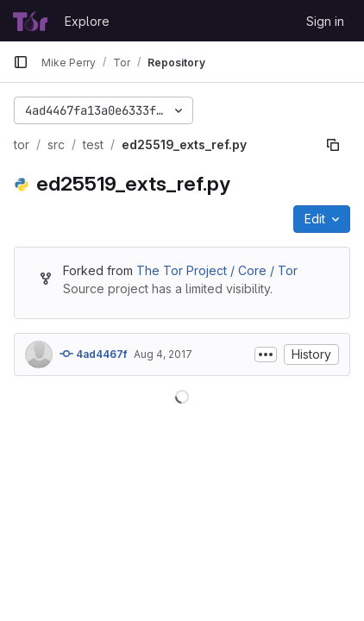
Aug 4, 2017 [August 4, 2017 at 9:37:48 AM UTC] (163, 354)
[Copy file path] (333, 145)
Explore (87, 21)
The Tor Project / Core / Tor (217, 270)
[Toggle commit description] (266, 354)
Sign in (325, 21)
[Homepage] (30, 21)
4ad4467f (93, 354)
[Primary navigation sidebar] (21, 62)
